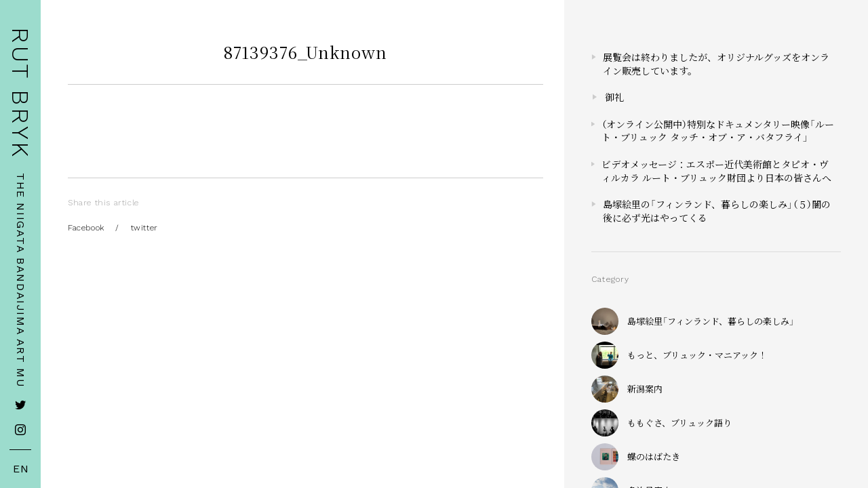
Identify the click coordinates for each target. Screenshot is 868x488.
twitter (144, 228)
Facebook (86, 228)
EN (21, 469)
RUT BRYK (20, 93)
